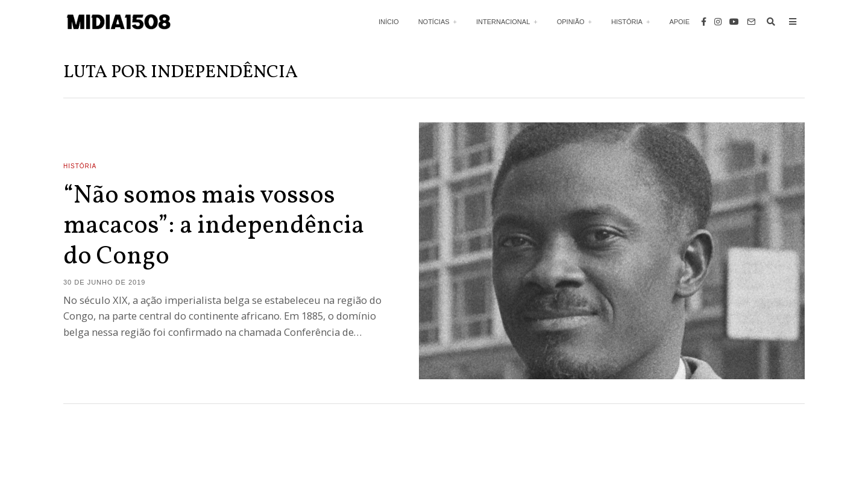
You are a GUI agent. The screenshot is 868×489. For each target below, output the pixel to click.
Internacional (503, 22)
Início (389, 22)
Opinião (571, 22)
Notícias (434, 22)
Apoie (679, 22)
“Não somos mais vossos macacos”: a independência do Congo (214, 227)
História (627, 22)
